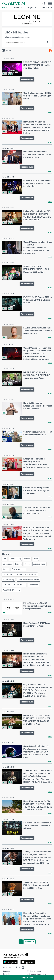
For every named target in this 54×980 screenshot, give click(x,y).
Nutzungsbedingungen (36, 974)
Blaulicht (18, 8)
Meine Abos (47, 8)
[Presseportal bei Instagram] (22, 967)
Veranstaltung (9, 580)
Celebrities (7, 564)
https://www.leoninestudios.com (18, 37)
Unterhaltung (15, 559)
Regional (32, 8)
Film (4, 559)
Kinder (5, 569)
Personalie (33, 585)
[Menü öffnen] (50, 4)
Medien (27, 559)
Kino (36, 559)
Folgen (27, 978)
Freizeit (18, 564)
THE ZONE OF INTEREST (14, 585)
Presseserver (27, 79)
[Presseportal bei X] (19, 968)
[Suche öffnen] (44, 4)
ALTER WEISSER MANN (28, 580)
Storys (5, 8)
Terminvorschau (18, 569)
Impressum (8, 971)
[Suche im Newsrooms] (27, 42)
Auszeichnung (39, 564)
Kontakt (6, 974)
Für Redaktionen (34, 971)
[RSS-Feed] (51, 51)
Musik (27, 564)
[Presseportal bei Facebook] (16, 968)
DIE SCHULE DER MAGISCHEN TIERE (20, 574)
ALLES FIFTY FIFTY (11, 590)
